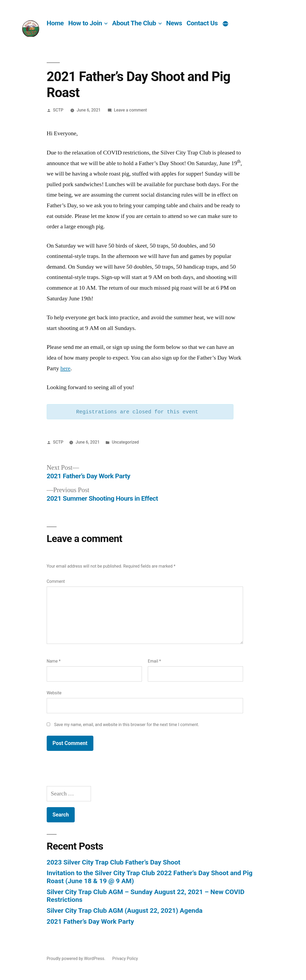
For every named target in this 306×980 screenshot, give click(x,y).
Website (54, 693)
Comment (56, 581)
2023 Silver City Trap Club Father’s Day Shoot (114, 862)
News (174, 23)
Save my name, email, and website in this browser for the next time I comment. (127, 725)
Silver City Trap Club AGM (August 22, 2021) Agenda (125, 911)
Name (54, 661)
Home (55, 23)
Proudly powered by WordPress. (77, 959)
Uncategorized (125, 442)
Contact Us (202, 23)
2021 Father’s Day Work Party (90, 921)
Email (154, 661)
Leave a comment (130, 110)
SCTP (58, 110)
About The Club (134, 23)
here (65, 368)
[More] (225, 24)
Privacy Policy (125, 959)
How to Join (85, 23)
